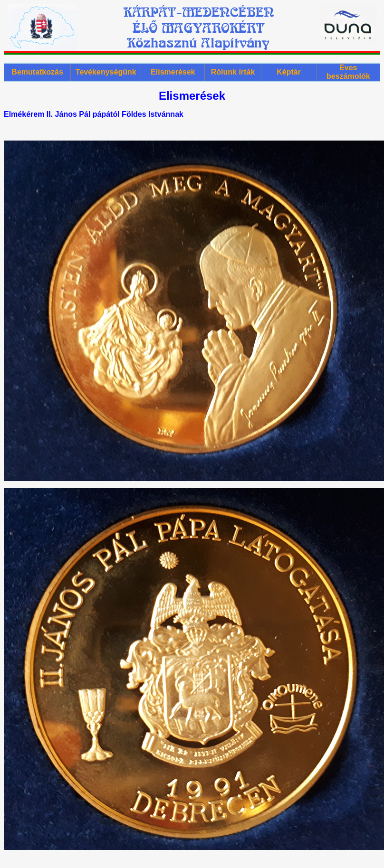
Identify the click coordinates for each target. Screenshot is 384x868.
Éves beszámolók (348, 72)
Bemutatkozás (37, 72)
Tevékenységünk (106, 72)
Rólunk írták (233, 72)
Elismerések (173, 72)
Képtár (289, 72)
